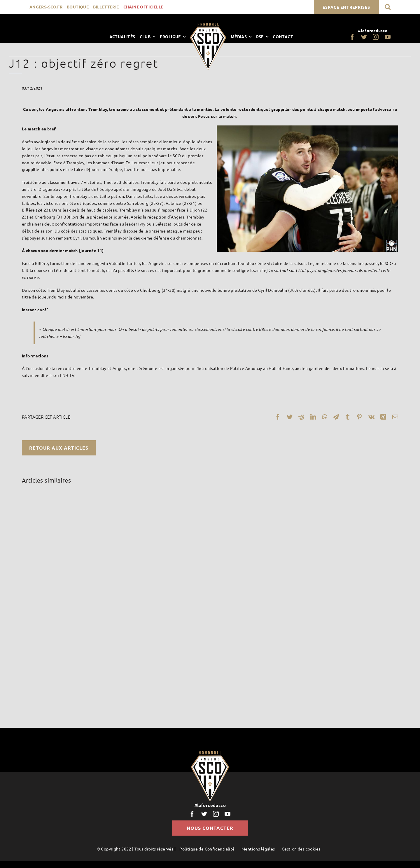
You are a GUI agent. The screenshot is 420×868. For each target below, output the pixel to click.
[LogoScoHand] (208, 25)
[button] (388, 7)
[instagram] (376, 37)
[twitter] (364, 37)
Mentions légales (258, 849)
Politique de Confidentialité (207, 849)
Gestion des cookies (301, 849)
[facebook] (352, 37)
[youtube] (388, 37)
